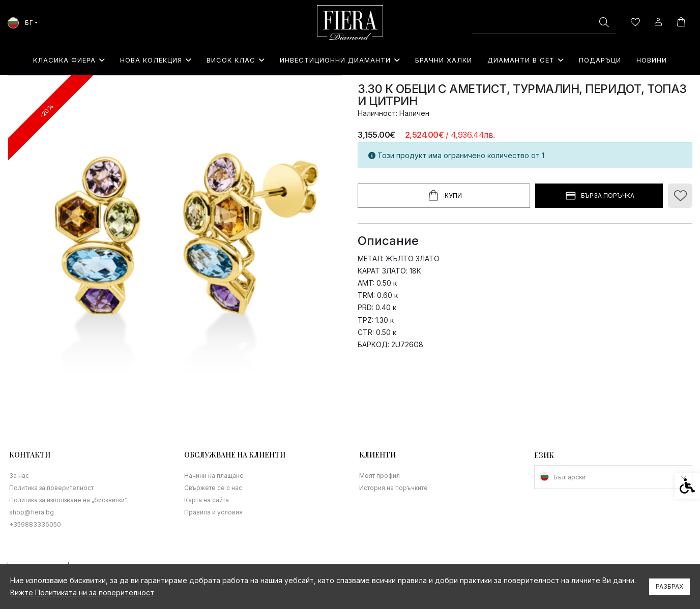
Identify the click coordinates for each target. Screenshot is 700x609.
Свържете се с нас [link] (213, 488)
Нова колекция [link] (156, 60)
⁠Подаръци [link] (600, 60)
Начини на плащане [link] (214, 476)
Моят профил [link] (380, 476)
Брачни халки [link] (444, 60)
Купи (444, 196)
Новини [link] (652, 60)
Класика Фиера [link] (69, 60)
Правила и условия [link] (213, 512)
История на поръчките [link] (393, 488)
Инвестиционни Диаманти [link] (340, 60)
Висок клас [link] (236, 60)
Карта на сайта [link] (207, 500)
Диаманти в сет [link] (526, 60)
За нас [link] (19, 476)
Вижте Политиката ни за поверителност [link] (82, 592)
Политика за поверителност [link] (51, 488)
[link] (350, 22)
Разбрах (669, 586)
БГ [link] (20, 23)
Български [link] (570, 477)
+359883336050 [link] (35, 524)
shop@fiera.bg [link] (32, 512)
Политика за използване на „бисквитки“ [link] (68, 500)
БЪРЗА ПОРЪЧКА (599, 196)
